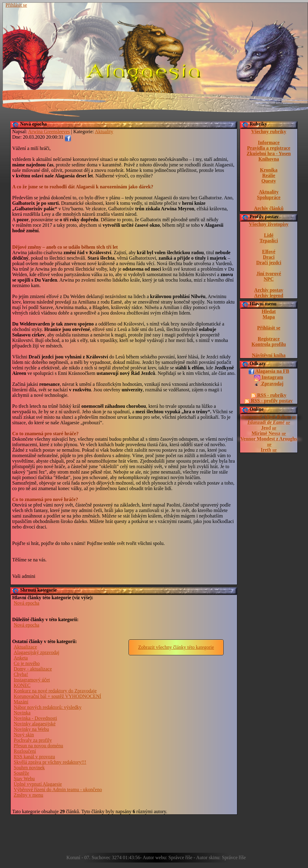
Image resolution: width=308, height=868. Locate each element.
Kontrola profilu (269, 344)
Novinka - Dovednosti (35, 718)
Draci (269, 257)
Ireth (266, 450)
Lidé (269, 235)
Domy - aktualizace (33, 669)
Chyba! (21, 674)
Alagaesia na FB (269, 372)
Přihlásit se (16, 5)
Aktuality (269, 192)
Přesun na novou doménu (38, 746)
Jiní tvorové (269, 274)
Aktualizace (25, 647)
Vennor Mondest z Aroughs (269, 439)
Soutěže (21, 773)
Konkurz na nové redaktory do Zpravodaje (55, 691)
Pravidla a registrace (269, 148)
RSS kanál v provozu (34, 757)
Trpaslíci (269, 241)
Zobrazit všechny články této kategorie (176, 647)
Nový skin (24, 735)
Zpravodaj (269, 384)
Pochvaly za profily (33, 740)
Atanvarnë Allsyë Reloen (266, 417)
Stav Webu (24, 779)
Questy (269, 181)
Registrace (269, 339)
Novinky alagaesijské (35, 724)
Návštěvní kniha (269, 355)
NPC (269, 279)
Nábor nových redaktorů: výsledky (48, 707)
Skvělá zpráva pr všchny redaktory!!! (50, 762)
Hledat (269, 311)
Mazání (21, 702)
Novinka (22, 713)
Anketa (21, 658)
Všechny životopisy (269, 224)
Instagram (269, 378)
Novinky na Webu (31, 729)
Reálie (269, 175)
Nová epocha (34, 124)
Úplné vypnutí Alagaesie (38, 784)
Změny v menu (28, 795)
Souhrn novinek (29, 768)
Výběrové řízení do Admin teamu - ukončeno (58, 790)
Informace (269, 142)
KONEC (22, 685)
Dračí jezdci (269, 263)
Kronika (269, 170)
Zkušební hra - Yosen (269, 153)
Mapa (269, 317)
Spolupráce (269, 197)
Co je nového (27, 663)
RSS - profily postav (269, 401)
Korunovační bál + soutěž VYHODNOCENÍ (57, 696)
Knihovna (269, 159)
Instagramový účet (32, 680)
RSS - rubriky (269, 395)
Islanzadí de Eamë (266, 422)
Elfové (269, 252)
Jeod (266, 428)
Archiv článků (269, 208)
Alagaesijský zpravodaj (37, 652)
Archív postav (269, 290)
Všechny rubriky (269, 132)
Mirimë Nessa (266, 433)
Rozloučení (25, 751)
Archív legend (269, 295)
